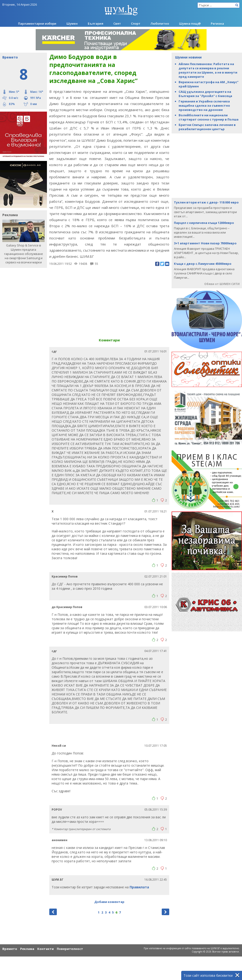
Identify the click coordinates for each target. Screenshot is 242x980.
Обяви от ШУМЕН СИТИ (222, 284)
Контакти (46, 949)
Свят (117, 23)
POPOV (57, 810)
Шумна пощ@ (190, 23)
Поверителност (70, 949)
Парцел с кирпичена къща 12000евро (204, 223)
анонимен (60, 840)
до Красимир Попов (67, 607)
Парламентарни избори (37, 23)
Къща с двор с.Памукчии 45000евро (203, 264)
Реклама (27, 949)
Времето (10, 949)
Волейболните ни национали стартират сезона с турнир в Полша (209, 117)
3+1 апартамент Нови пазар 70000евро (205, 243)
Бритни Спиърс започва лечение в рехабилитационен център (207, 127)
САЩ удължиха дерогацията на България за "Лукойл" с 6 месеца (205, 94)
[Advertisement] (207, 165)
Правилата (139, 887)
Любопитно (160, 23)
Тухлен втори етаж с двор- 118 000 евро (206, 202)
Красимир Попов (65, 576)
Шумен (72, 23)
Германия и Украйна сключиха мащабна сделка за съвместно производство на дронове (204, 105)
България (96, 23)
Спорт (136, 23)
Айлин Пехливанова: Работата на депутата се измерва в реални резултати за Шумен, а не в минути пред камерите (208, 70)
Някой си (59, 746)
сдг (54, 351)
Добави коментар (109, 902)
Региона (217, 23)
